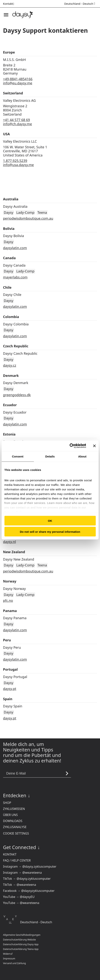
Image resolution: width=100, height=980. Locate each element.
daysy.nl (9, 542)
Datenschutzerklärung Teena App (21, 949)
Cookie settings (16, 833)
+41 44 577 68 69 (16, 120)
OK (50, 521)
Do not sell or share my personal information (50, 532)
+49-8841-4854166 (18, 79)
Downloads (13, 821)
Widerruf (8, 954)
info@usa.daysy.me (18, 165)
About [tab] (82, 456)
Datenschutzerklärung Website (19, 940)
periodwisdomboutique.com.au (28, 218)
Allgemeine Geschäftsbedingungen (22, 935)
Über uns (10, 815)
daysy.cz (10, 365)
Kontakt (10, 854)
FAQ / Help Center (17, 860)
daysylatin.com (15, 248)
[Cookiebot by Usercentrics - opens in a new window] (69, 446)
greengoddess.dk (17, 395)
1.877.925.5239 (15, 161)
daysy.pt (10, 689)
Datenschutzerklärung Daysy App (21, 944)
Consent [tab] (18, 456)
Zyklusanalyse (15, 827)
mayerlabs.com (15, 277)
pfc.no (8, 600)
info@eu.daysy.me (18, 83)
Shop (7, 803)
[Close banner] (94, 446)
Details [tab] (50, 456)
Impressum (9, 959)
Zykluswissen (14, 809)
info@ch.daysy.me (17, 124)
